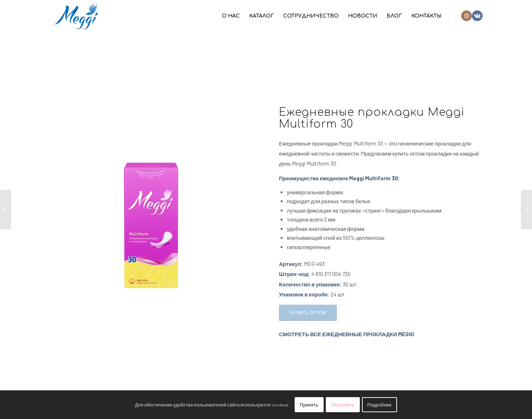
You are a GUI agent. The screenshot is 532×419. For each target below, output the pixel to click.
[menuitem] (231, 16)
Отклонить (343, 405)
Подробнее (379, 405)
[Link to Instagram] (466, 16)
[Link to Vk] (477, 16)
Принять (309, 405)
